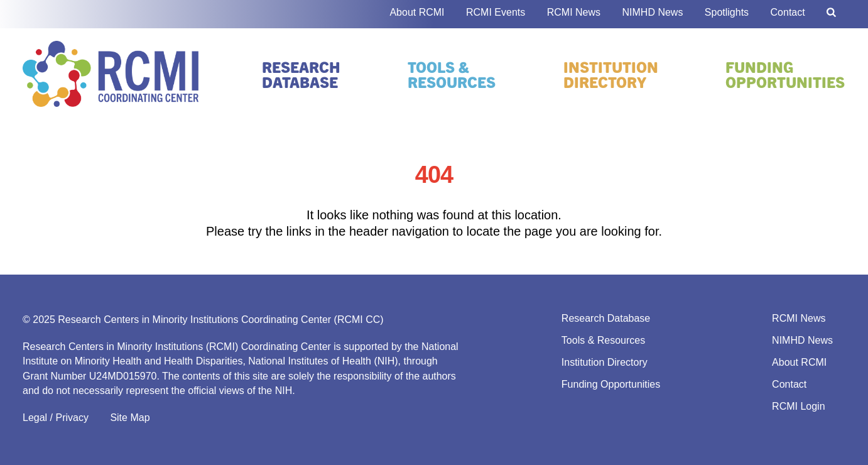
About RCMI (417, 12)
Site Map (130, 418)
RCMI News (574, 12)
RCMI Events (496, 12)
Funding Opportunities (785, 74)
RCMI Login (798, 406)
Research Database (301, 74)
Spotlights (727, 12)
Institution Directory (611, 74)
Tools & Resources (452, 74)
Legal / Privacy (56, 418)
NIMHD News (653, 12)
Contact (788, 12)
